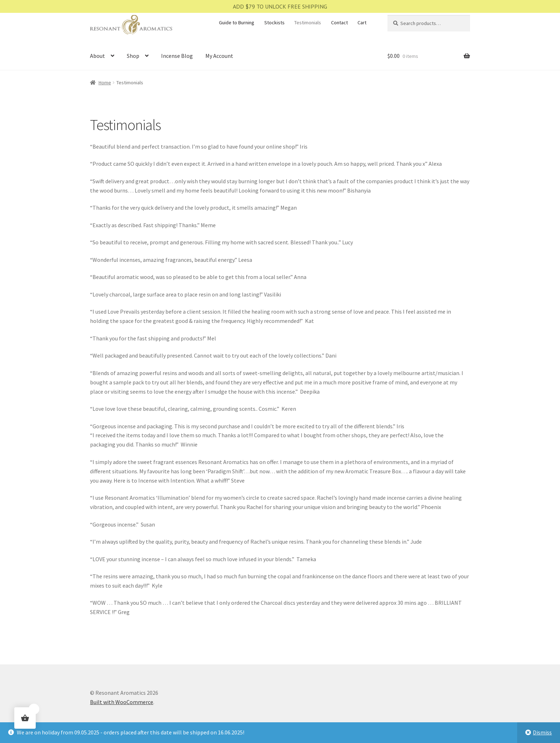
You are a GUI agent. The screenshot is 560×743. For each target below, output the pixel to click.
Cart (362, 23)
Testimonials (308, 23)
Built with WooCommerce (122, 702)
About (97, 56)
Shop (133, 56)
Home (105, 83)
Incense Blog (177, 56)
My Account (219, 56)
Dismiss (542, 732)
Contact (339, 23)
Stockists (274, 23)
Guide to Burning (237, 23)
